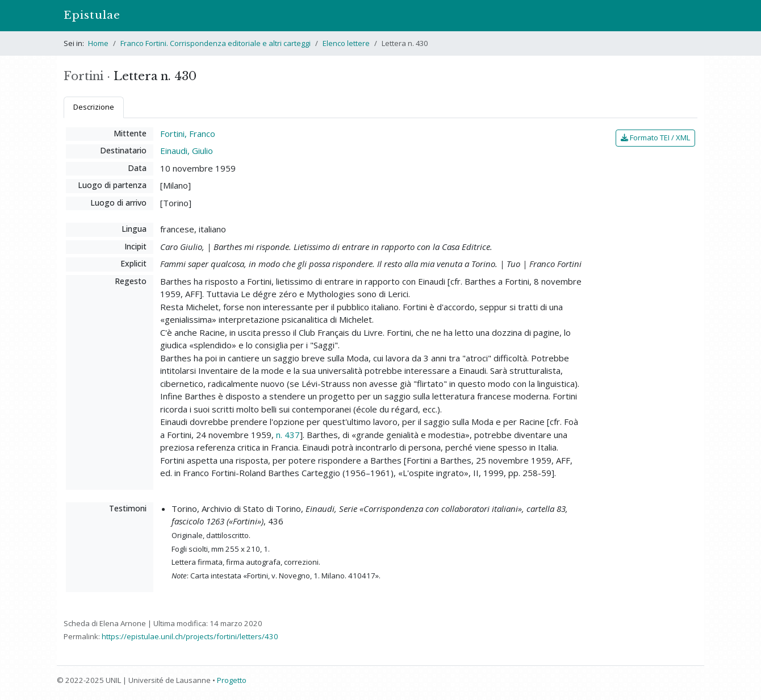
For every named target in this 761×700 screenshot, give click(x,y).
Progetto (232, 680)
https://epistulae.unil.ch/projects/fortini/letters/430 (190, 636)
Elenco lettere (346, 43)
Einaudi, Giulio (187, 151)
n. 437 (288, 435)
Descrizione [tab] (94, 107)
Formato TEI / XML (655, 137)
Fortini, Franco (188, 134)
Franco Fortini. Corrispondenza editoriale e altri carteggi (216, 43)
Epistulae (92, 15)
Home (98, 43)
